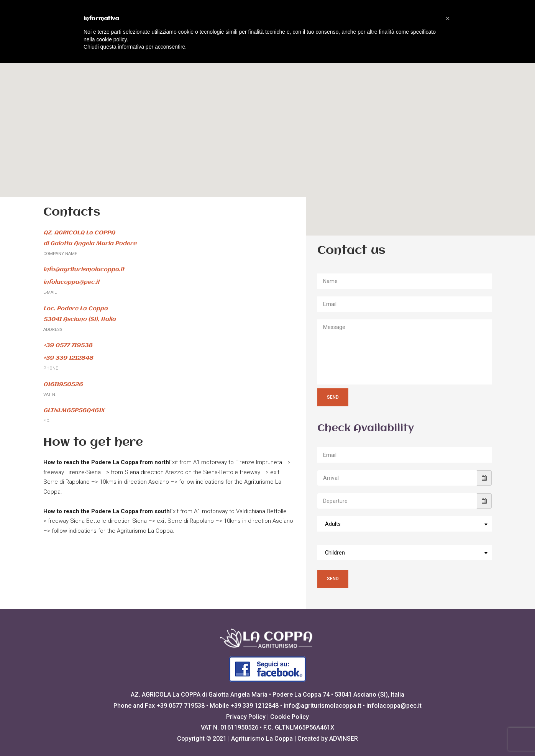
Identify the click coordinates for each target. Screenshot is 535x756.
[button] (267, 135)
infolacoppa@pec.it (394, 706)
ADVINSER (344, 739)
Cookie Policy (290, 717)
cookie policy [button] (111, 39)
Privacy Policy (246, 717)
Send (333, 397)
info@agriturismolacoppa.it (322, 706)
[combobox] (405, 524)
